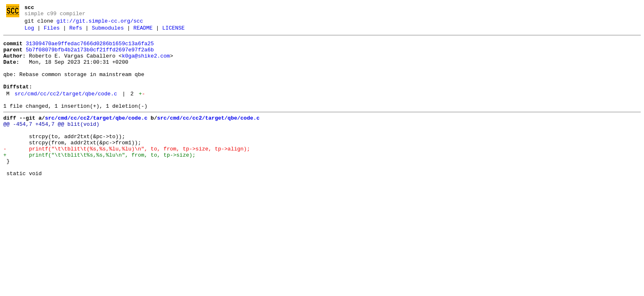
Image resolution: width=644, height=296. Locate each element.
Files (52, 32)
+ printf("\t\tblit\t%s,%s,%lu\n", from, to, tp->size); (99, 180)
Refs (76, 32)
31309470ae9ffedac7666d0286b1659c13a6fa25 (90, 49)
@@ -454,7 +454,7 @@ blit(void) (51, 143)
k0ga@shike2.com (146, 63)
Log (29, 32)
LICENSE (174, 32)
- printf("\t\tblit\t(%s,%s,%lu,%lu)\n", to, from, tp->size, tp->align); (127, 172)
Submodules (108, 32)
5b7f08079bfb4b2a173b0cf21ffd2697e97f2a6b (90, 56)
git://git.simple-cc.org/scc (100, 23)
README (143, 32)
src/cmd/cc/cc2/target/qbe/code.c (66, 109)
